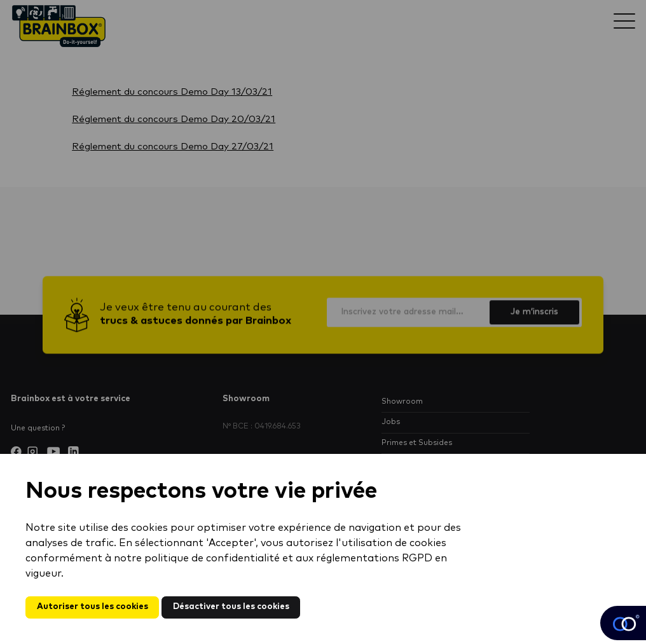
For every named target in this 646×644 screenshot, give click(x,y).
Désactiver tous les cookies (231, 607)
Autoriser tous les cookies (93, 607)
